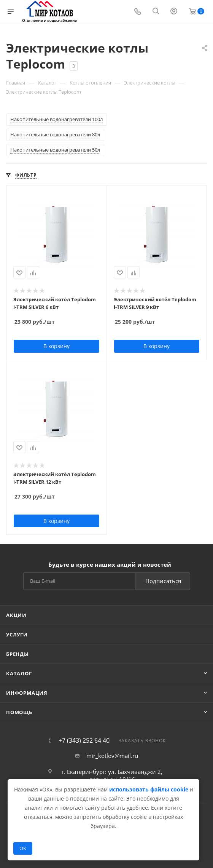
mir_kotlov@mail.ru (112, 756)
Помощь (19, 712)
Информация (27, 693)
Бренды (17, 654)
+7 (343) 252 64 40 (84, 740)
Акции (16, 615)
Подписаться (163, 581)
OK (23, 848)
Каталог (19, 673)
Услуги (17, 635)
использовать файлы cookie (149, 789)
